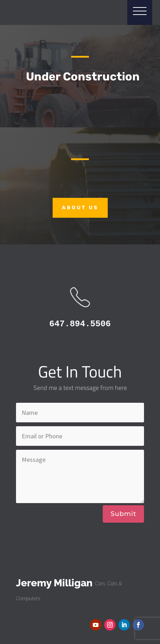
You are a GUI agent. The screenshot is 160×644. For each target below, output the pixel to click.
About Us (80, 208)
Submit (123, 514)
